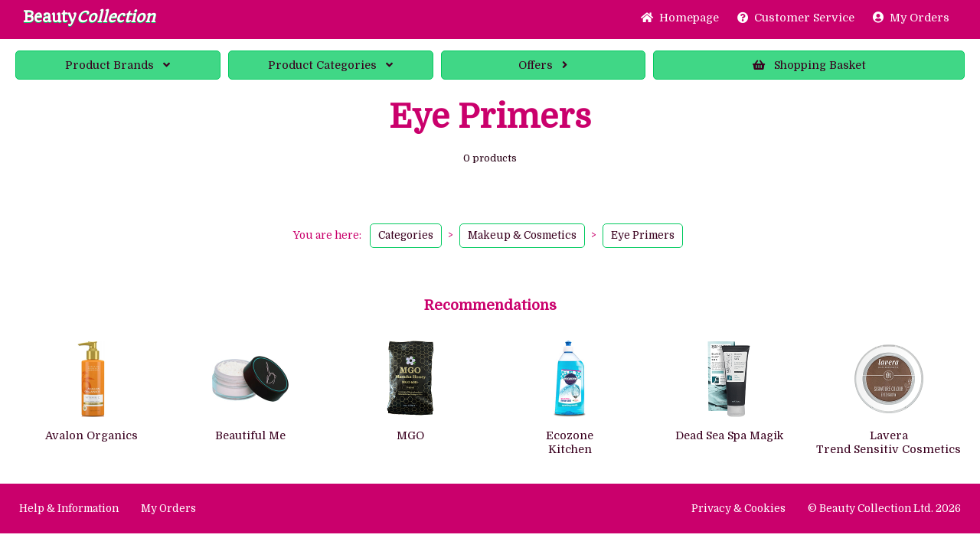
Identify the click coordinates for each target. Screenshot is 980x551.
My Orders (911, 18)
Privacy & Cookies (738, 509)
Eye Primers (643, 235)
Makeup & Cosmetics (522, 235)
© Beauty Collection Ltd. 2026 (884, 509)
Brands (118, 65)
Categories (330, 65)
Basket (809, 65)
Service (796, 18)
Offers (543, 65)
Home (680, 18)
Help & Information (69, 509)
